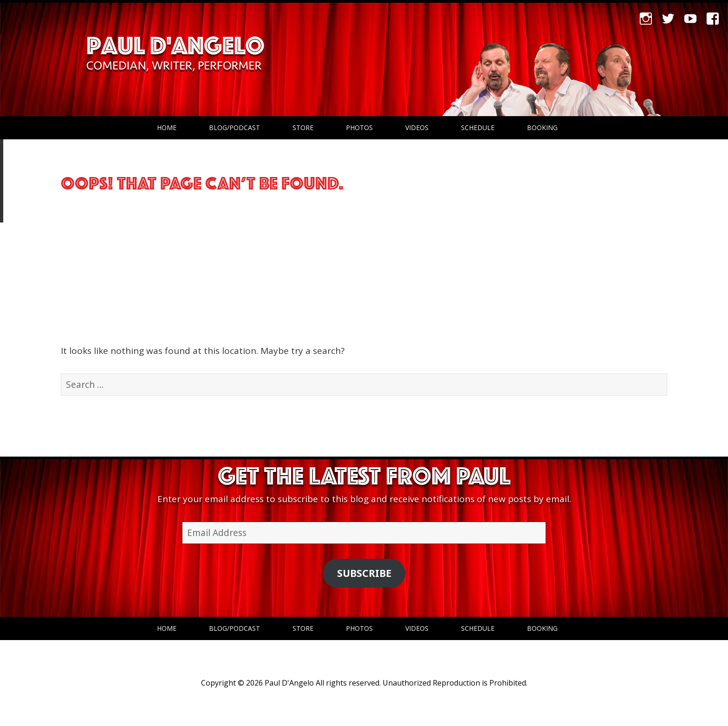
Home (167, 128)
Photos (359, 128)
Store (303, 128)
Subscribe (364, 573)
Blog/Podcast (234, 128)
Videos (417, 128)
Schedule (478, 128)
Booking (542, 128)
